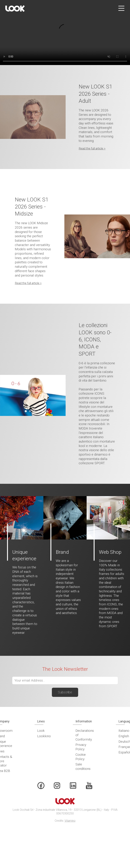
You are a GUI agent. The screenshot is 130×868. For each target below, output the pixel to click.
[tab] (26, 411)
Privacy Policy (81, 747)
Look (41, 731)
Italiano (124, 731)
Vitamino (70, 821)
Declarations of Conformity (85, 735)
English (124, 736)
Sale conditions (83, 766)
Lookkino (44, 736)
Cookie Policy (81, 757)
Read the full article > (92, 148)
